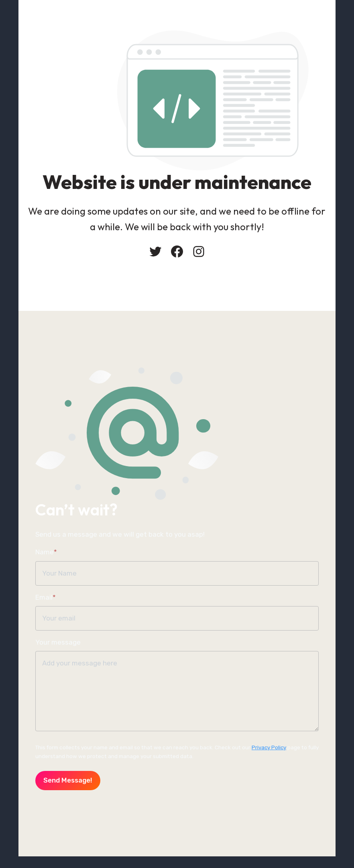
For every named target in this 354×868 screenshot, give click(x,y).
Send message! (50, 788)
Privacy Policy (252, 755)
